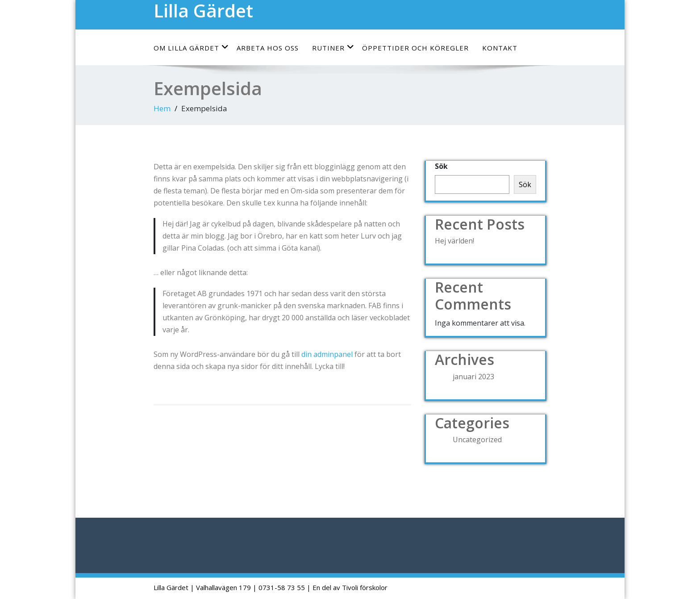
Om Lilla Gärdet (191, 48)
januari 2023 (473, 377)
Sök (441, 166)
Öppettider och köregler (415, 48)
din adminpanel (327, 354)
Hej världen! (454, 241)
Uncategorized (477, 440)
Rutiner (333, 48)
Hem (162, 108)
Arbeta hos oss (268, 48)
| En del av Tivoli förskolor (347, 587)
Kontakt (500, 48)
